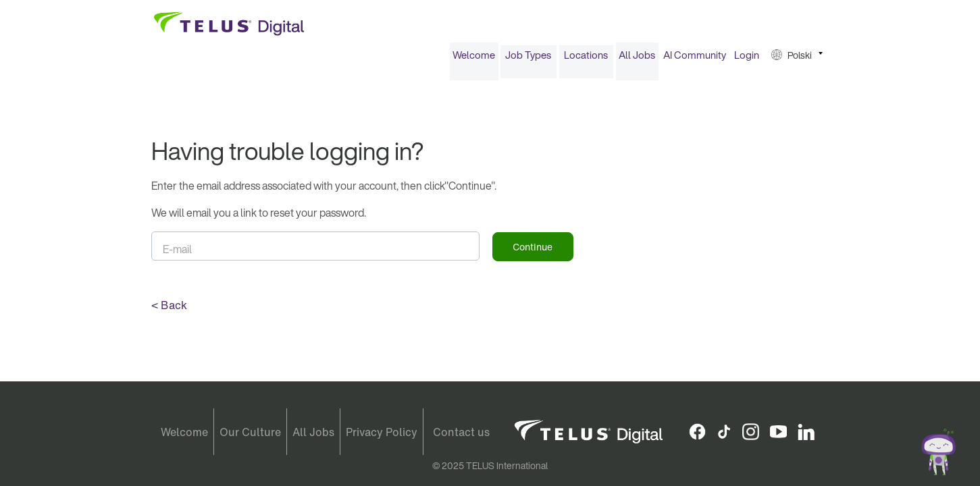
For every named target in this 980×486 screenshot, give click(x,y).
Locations (586, 59)
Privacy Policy (382, 432)
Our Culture (250, 432)
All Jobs (637, 59)
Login (747, 59)
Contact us (461, 432)
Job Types (528, 59)
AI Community (695, 59)
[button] (797, 60)
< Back (169, 310)
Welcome (474, 59)
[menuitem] (474, 60)
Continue (533, 251)
